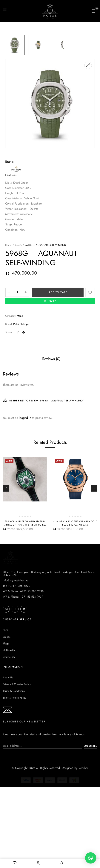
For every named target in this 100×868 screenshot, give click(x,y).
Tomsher (83, 835)
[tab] (51, 359)
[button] (93, 11)
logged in (25, 418)
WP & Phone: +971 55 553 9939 (23, 664)
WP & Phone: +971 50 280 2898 (23, 659)
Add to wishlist (90, 292)
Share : (9, 332)
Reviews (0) (51, 359)
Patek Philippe (21, 324)
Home (8, 245)
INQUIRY (50, 301)
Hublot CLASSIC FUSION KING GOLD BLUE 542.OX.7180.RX (75, 523)
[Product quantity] (17, 292)
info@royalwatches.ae (16, 648)
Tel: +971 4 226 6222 (17, 653)
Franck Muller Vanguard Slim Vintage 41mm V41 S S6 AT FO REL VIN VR (25, 525)
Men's (18, 245)
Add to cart (58, 292)
